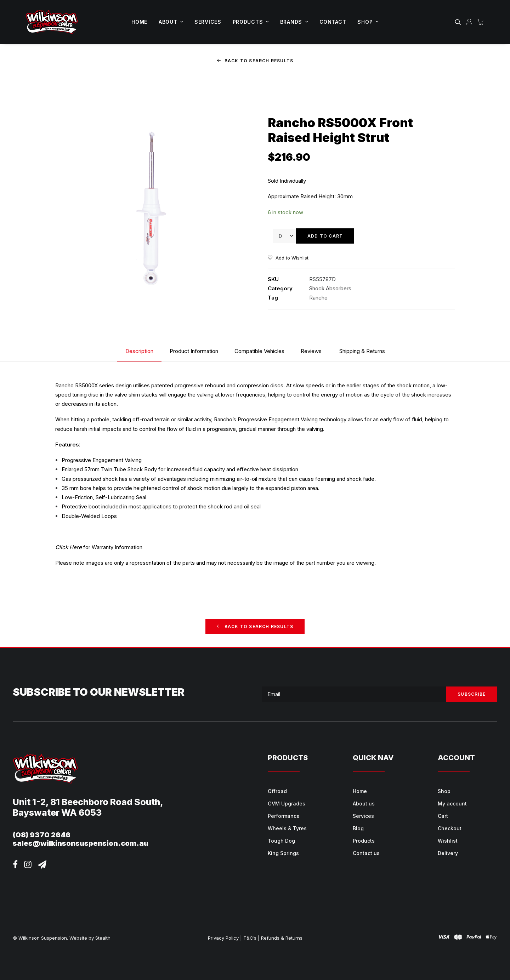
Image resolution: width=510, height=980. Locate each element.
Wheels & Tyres (287, 828)
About (171, 22)
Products (251, 22)
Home (139, 22)
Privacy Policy (223, 938)
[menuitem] (139, 22)
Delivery (448, 853)
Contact (333, 22)
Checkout (450, 828)
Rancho (318, 298)
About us (364, 803)
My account (452, 803)
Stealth (103, 938)
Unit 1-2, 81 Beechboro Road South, (88, 802)
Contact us (366, 853)
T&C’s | (251, 938)
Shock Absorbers (330, 288)
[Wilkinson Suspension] (52, 22)
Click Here (69, 547)
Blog (358, 828)
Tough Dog (281, 840)
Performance (284, 816)
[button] (459, 22)
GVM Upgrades (287, 803)
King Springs (283, 853)
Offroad (277, 791)
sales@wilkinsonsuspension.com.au (81, 843)
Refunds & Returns (282, 938)
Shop (368, 22)
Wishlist (448, 840)
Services (208, 22)
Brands (294, 22)
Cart (443, 816)
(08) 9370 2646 (42, 835)
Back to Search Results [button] (255, 61)
